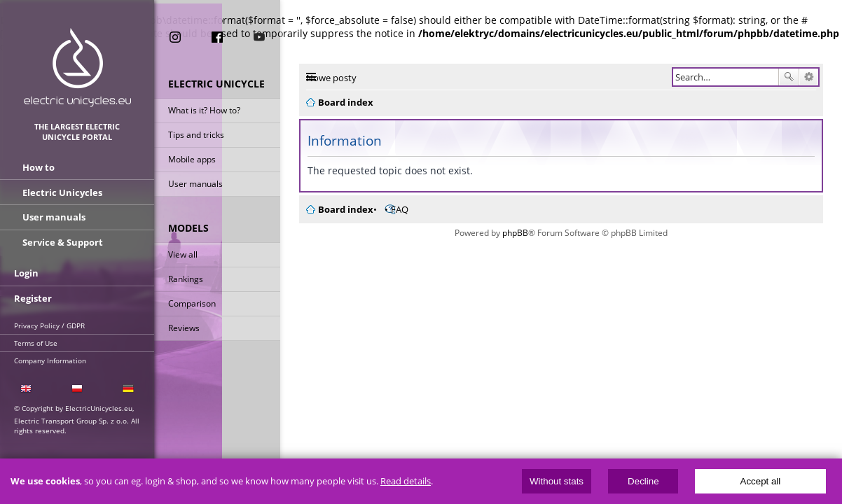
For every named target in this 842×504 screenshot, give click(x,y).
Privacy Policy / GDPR (49, 324)
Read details (406, 481)
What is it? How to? (204, 111)
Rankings (186, 280)
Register (33, 297)
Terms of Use (36, 342)
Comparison (192, 304)
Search (789, 77)
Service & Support (63, 241)
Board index (346, 209)
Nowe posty (331, 78)
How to (39, 168)
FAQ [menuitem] (400, 209)
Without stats (557, 481)
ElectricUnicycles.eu (77, 68)
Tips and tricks (196, 135)
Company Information (50, 359)
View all (183, 255)
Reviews (184, 329)
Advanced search (809, 77)
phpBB (515, 233)
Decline (643, 481)
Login (26, 272)
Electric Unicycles (62, 192)
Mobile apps (192, 160)
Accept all (761, 481)
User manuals (195, 184)
